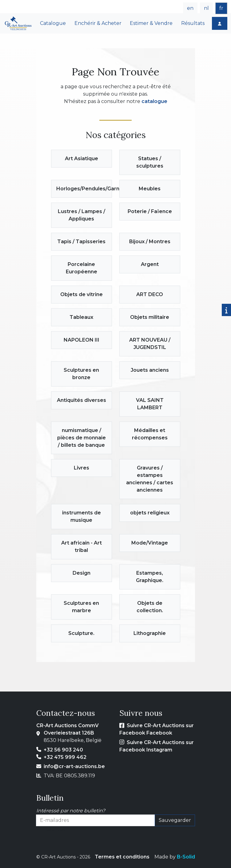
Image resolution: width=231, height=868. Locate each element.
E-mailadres (51, 830)
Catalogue (53, 23)
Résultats (193, 23)
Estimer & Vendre (151, 23)
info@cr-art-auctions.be (74, 766)
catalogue (154, 101)
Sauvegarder (175, 820)
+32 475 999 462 (65, 757)
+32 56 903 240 (63, 750)
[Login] (220, 23)
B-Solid (186, 857)
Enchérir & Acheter (98, 23)
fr (221, 8)
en (190, 8)
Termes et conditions (122, 857)
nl (206, 8)
